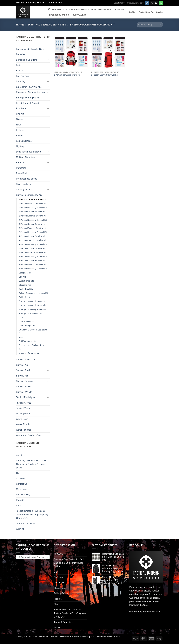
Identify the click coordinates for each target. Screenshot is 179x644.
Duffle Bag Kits (25, 297)
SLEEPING (120, 9)
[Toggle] (48, 49)
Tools (21, 349)
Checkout (21, 479)
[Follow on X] (152, 3)
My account (22, 489)
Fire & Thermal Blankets (28, 103)
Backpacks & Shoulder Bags (30, 49)
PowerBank (22, 173)
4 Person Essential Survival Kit (32, 240)
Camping (21, 81)
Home (20, 25)
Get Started (119, 3)
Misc (21, 337)
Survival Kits (22, 376)
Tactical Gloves (24, 403)
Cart (18, 473)
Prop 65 (20, 500)
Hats (18, 125)
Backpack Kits (25, 273)
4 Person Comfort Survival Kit (32, 236)
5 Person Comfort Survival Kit (32, 248)
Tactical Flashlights (25, 397)
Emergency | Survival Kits (29, 87)
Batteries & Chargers (27, 60)
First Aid (20, 114)
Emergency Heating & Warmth (32, 309)
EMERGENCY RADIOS (60, 15)
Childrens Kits (25, 285)
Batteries (20, 54)
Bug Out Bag (23, 76)
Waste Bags (22, 419)
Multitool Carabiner (25, 157)
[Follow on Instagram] (147, 3)
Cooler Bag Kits (26, 289)
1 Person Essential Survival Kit (32, 204)
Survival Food (23, 370)
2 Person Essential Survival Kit (32, 216)
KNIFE (94, 9)
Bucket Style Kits (26, 281)
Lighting (20, 146)
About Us (21, 455)
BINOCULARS (106, 9)
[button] (132, 12)
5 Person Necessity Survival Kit (33, 257)
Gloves (20, 119)
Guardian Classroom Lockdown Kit (33, 331)
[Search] (49, 9)
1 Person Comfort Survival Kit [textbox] (33, 557)
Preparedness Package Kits (31, 345)
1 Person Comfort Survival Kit (33, 200)
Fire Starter (22, 108)
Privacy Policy (23, 495)
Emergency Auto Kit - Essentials (33, 305)
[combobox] (33, 557)
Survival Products (25, 381)
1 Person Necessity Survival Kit (33, 208)
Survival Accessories (26, 360)
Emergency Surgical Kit (28, 98)
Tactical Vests (23, 408)
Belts (19, 65)
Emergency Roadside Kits (30, 314)
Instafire (20, 130)
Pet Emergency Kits (28, 341)
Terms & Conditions (26, 524)
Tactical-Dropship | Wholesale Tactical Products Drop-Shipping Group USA (32, 514)
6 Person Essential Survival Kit (32, 265)
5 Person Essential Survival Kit (32, 252)
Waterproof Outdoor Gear (29, 435)
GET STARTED (60, 9)
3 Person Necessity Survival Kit (33, 232)
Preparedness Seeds (27, 179)
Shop (19, 506)
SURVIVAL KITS (80, 15)
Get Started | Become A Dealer (145, 612)
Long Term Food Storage (28, 152)
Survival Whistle (24, 392)
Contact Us (22, 484)
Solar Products (23, 184)
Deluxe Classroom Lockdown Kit (33, 293)
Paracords (21, 168)
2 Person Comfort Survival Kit (32, 212)
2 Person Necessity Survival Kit (33, 220)
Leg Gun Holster (24, 141)
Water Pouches (24, 430)
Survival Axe (22, 365)
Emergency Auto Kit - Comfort (32, 301)
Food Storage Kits (27, 326)
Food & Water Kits (27, 322)
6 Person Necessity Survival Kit (33, 269)
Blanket (20, 71)
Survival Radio (23, 387)
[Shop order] (150, 25)
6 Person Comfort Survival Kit (32, 261)
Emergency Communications (30, 92)
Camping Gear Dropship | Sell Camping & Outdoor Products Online (31, 464)
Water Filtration (24, 424)
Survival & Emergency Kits (47, 25)
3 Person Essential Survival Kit (32, 228)
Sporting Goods (24, 190)
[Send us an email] (156, 3)
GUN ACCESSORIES (79, 9)
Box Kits (22, 277)
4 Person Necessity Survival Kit (33, 244)
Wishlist (20, 529)
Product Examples (136, 3)
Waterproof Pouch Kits (29, 353)
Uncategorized (23, 414)
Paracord (21, 163)
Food (21, 318)
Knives (19, 135)
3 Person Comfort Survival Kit (32, 224)
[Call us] (161, 3)
